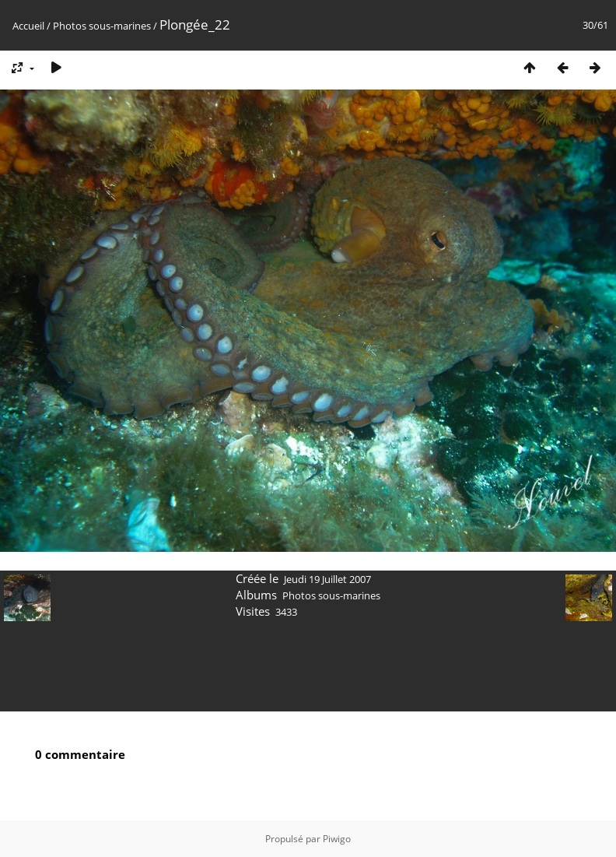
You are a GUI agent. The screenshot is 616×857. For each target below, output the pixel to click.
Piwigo (337, 839)
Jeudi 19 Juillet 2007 (327, 579)
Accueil (28, 26)
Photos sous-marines (102, 26)
